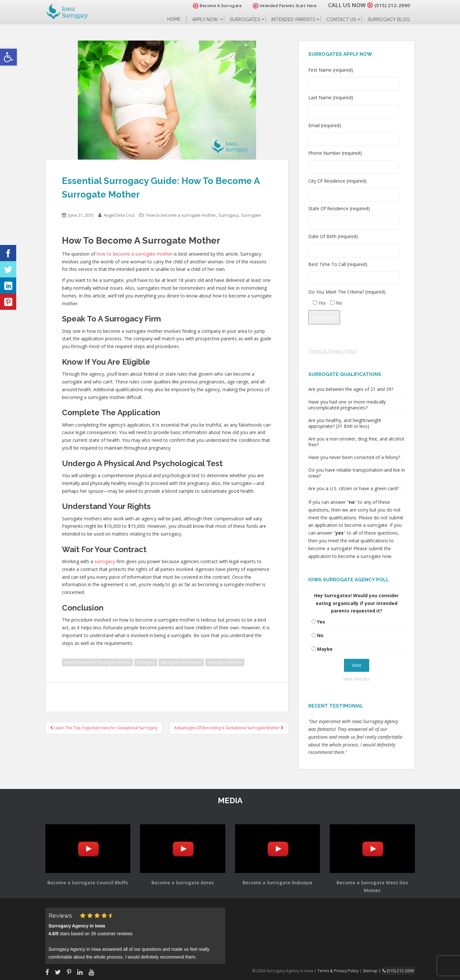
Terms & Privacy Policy (332, 351)
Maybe (325, 649)
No (320, 635)
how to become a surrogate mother (181, 215)
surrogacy (105, 561)
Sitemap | (374, 970)
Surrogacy (229, 215)
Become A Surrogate (213, 6)
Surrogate (251, 215)
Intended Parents (293, 19)
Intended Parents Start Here (281, 6)
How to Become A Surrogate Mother (97, 662)
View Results (356, 679)
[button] (8, 57)
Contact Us (341, 19)
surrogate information (181, 662)
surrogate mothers (225, 662)
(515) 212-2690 (390, 5)
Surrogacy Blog (389, 19)
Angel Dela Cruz (119, 215)
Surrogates (245, 19)
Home (174, 19)
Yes (321, 622)
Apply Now (205, 19)
